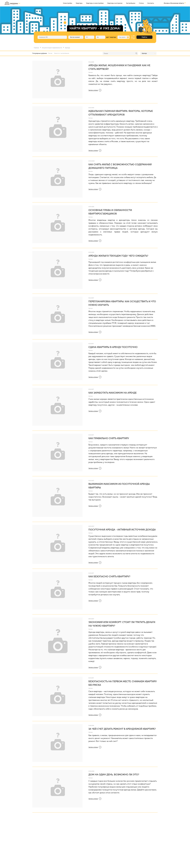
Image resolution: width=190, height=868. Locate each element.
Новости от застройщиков (62, 53)
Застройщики (131, 3)
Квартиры (79, 3)
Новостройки (68, 3)
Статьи (141, 3)
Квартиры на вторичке (115, 3)
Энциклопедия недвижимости (52, 48)
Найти (144, 37)
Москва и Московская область (174, 3)
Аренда (91, 72)
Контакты (151, 3)
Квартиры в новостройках (95, 3)
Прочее (50, 53)
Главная (36, 48)
